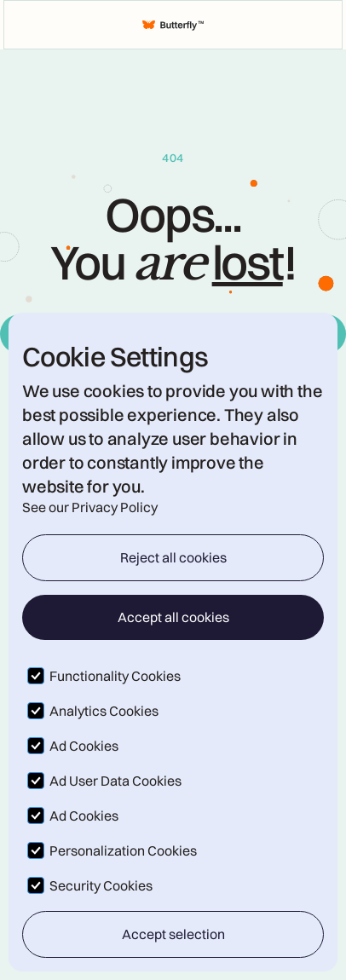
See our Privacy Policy (90, 507)
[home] (173, 25)
